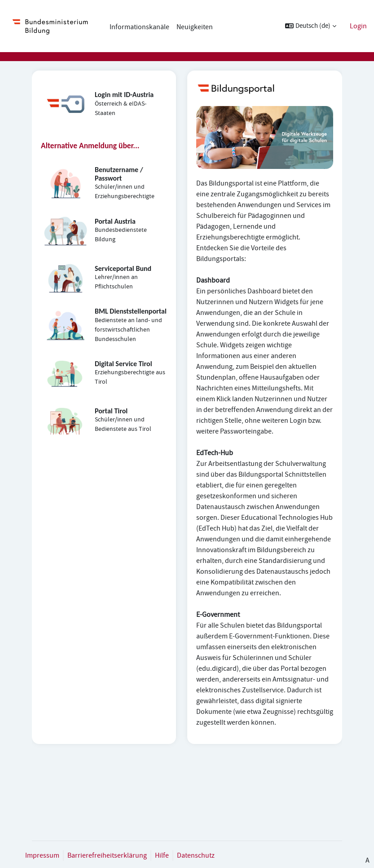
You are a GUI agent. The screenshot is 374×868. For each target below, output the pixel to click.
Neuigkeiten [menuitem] (195, 27)
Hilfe (162, 855)
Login (358, 26)
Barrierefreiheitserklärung (107, 855)
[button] (311, 26)
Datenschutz (196, 855)
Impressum (42, 855)
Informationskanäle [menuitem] (139, 27)
